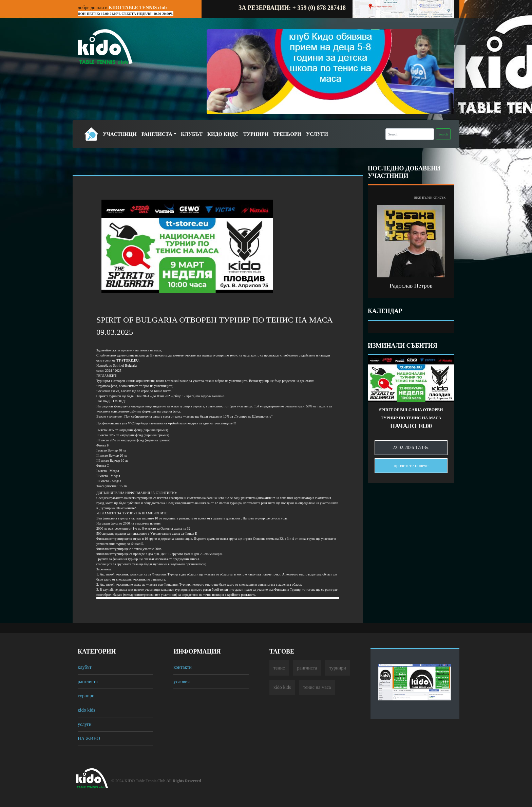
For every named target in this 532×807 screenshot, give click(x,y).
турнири (86, 696)
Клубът (192, 134)
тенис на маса (317, 687)
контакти (182, 667)
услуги (84, 724)
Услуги (317, 134)
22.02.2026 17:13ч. (411, 448)
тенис (279, 668)
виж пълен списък (430, 197)
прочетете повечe (411, 466)
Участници (120, 134)
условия (182, 682)
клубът (85, 667)
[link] (128, 360)
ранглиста (88, 682)
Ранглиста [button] (157, 134)
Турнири (256, 134)
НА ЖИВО (89, 739)
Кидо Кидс (223, 134)
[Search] (410, 134)
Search (443, 134)
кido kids (87, 710)
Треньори (287, 134)
